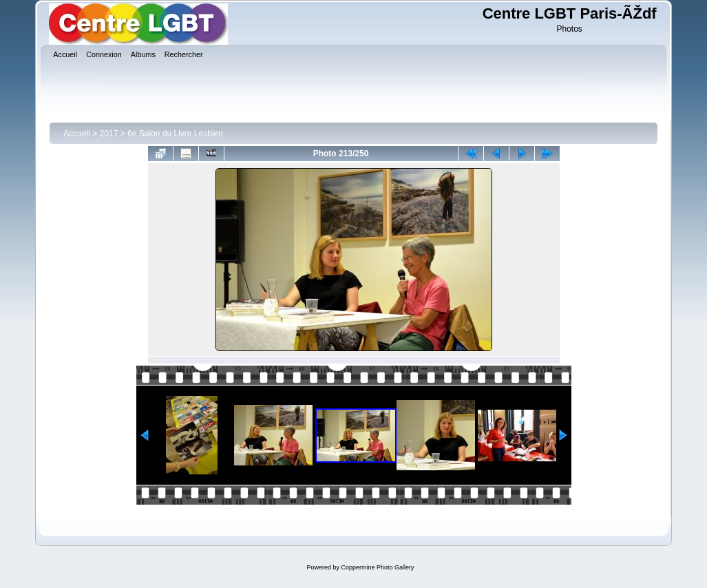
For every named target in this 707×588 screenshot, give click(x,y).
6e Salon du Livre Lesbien (175, 134)
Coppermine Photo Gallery (377, 567)
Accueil (77, 134)
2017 (109, 134)
